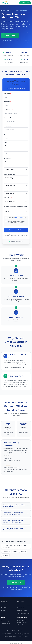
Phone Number (8, 118)
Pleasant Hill (6, 551)
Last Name (7, 102)
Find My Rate (25, 3)
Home (3, 10)
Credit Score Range (10, 174)
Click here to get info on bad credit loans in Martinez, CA (15, 546)
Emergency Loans (22, 610)
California (18, 10)
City (5, 134)
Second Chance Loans (24, 605)
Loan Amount (8, 158)
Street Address (8, 126)
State (6, 142)
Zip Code (7, 150)
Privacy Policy (11, 219)
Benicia (15, 551)
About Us (4, 605)
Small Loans (21, 608)
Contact (3, 610)
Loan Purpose (8, 166)
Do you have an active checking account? (16, 207)
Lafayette (5, 555)
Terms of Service (19, 217)
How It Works (5, 608)
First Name (7, 94)
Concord (23, 551)
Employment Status (10, 190)
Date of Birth (8, 198)
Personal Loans (10, 10)
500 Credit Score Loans (24, 613)
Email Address (8, 110)
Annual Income (9, 182)
